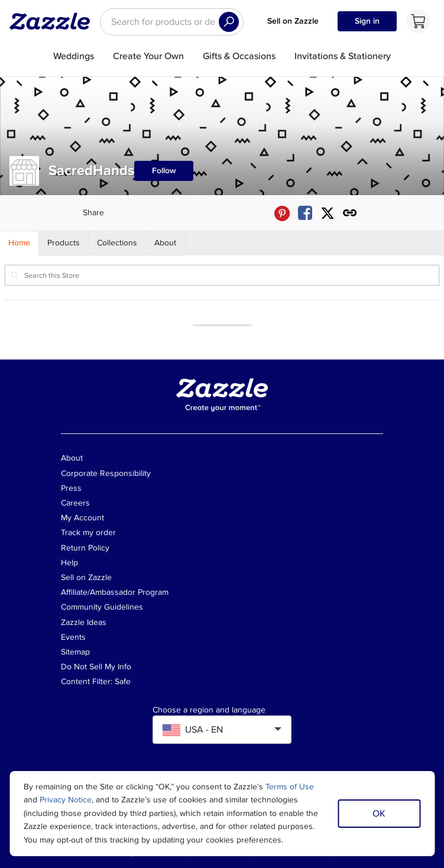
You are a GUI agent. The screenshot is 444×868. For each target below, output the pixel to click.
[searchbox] (172, 22)
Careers (75, 503)
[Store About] (166, 243)
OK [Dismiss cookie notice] (379, 814)
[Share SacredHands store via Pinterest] (282, 213)
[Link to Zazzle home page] (54, 21)
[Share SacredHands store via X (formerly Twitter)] (328, 213)
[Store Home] (20, 243)
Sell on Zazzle (293, 21)
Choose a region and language (209, 710)
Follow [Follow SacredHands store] (164, 171)
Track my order (88, 532)
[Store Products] (64, 243)
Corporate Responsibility (106, 473)
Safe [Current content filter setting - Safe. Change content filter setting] (123, 681)
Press (71, 488)
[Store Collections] (117, 243)
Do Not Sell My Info (96, 667)
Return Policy (85, 548)
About (72, 458)
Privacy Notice (66, 800)
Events (73, 637)
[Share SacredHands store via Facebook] (305, 213)
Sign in (367, 21)
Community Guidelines (102, 607)
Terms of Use (290, 787)
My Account (82, 518)
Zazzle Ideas (84, 622)
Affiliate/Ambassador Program (115, 592)
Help (69, 563)
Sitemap (75, 652)
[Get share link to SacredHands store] (350, 213)
